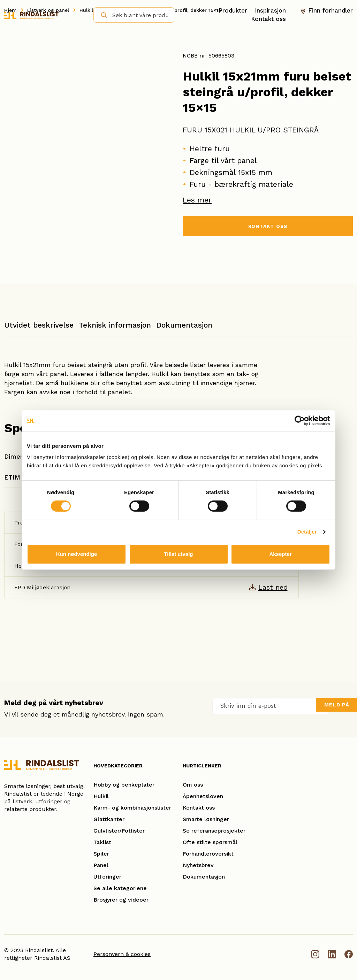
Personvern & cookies (122, 954)
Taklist (102, 842)
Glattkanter (109, 819)
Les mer (197, 200)
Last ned (273, 587)
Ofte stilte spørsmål (210, 842)
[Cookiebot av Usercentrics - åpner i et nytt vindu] (300, 421)
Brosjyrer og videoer (121, 900)
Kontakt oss (268, 18)
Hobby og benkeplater (124, 785)
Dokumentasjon (184, 325)
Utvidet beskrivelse (39, 325)
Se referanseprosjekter (214, 831)
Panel (101, 865)
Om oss (193, 785)
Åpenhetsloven (203, 796)
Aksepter (280, 554)
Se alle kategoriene (120, 888)
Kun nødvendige (77, 554)
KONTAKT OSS (268, 227)
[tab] (39, 328)
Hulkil (101, 796)
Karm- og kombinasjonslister (132, 808)
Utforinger (107, 877)
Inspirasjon (270, 10)
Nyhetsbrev (198, 865)
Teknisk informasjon (115, 325)
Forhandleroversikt (208, 854)
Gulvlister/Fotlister (119, 831)
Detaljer (307, 532)
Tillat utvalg (178, 554)
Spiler (101, 854)
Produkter (233, 10)
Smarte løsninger (206, 819)
